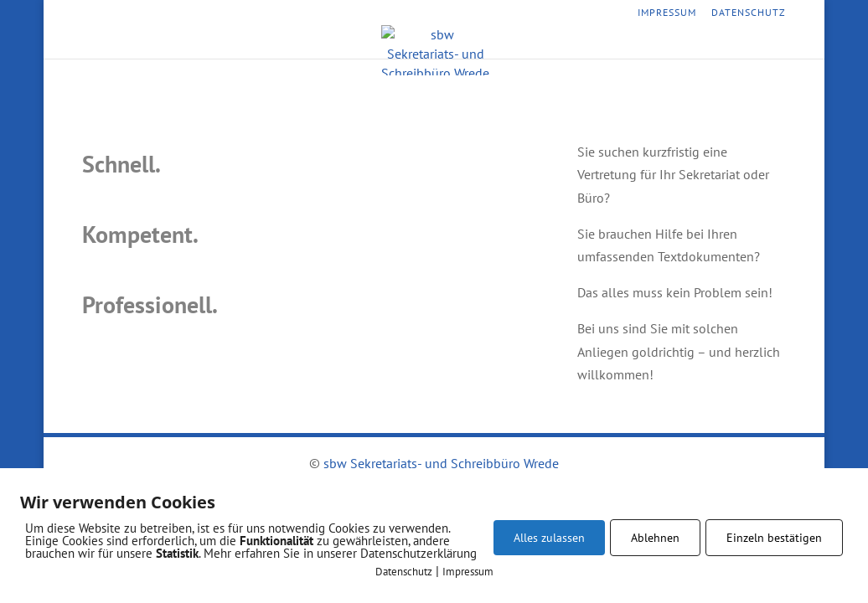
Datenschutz (749, 13)
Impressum (667, 13)
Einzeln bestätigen (774, 538)
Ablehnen (655, 538)
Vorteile (481, 45)
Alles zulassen (549, 538)
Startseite (323, 45)
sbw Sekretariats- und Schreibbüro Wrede (441, 463)
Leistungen (405, 45)
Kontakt (549, 45)
